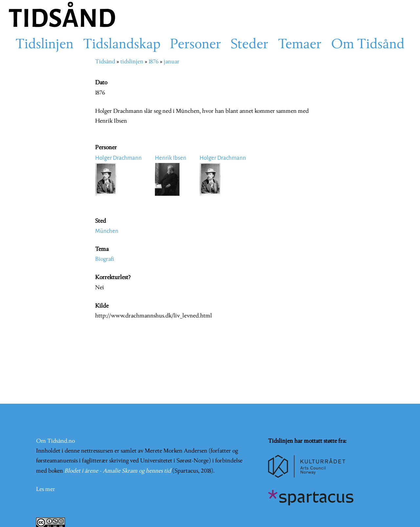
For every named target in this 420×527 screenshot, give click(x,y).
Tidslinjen (44, 45)
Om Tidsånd (368, 45)
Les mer (46, 489)
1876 (154, 62)
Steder (250, 45)
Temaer (300, 45)
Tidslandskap (122, 45)
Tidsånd (105, 62)
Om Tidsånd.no (55, 441)
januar (172, 62)
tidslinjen (132, 62)
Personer (196, 45)
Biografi (105, 259)
